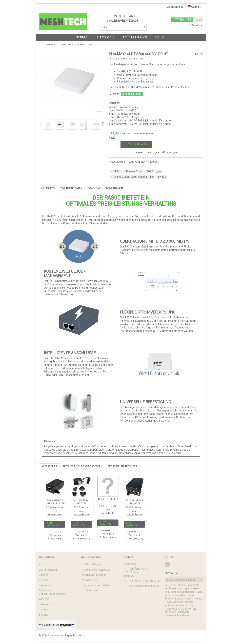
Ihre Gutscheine (90, 590)
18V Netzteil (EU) (108, 499)
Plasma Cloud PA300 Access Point (133, 177)
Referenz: (114, 59)
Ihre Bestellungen (91, 564)
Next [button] (104, 124)
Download (94, 188)
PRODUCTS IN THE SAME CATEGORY (82, 466)
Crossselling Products (122, 466)
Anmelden (197, 25)
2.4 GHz (117, 171)
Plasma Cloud (134, 171)
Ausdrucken (118, 162)
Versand (44, 580)
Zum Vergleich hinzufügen (144, 162)
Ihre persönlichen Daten (95, 585)
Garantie (44, 575)
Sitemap (44, 615)
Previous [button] (40, 124)
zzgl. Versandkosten (144, 134)
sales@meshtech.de (124, 21)
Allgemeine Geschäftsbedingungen (52, 592)
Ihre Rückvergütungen (94, 575)
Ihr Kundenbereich (91, 557)
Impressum (46, 609)
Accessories (49, 466)
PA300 (162, 177)
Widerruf (44, 599)
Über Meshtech (48, 570)
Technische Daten (71, 188)
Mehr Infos (48, 188)
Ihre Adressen (89, 580)
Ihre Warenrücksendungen (96, 570)
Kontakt (43, 564)
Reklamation (46, 585)
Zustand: (133, 59)
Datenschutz (46, 604)
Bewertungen (114, 188)
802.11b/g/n (154, 171)
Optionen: (115, 103)
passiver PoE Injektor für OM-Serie (55, 504)
